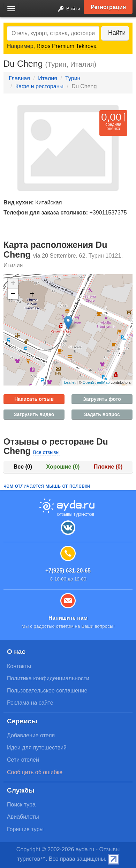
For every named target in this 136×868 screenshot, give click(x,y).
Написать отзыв (34, 399)
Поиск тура (21, 805)
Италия (47, 78)
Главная (19, 78)
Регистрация (108, 7)
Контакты (19, 666)
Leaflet (70, 382)
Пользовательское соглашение (47, 691)
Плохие (108, 467)
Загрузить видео (34, 414)
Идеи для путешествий (37, 748)
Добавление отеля (31, 735)
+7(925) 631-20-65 (68, 571)
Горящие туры (25, 829)
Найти (117, 33)
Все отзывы (46, 452)
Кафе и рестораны (39, 86)
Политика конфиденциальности (48, 678)
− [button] (13, 294)
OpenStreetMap (96, 382)
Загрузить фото (102, 399)
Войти (67, 9)
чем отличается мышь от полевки (47, 486)
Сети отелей (23, 760)
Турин (73, 78)
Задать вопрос (102, 414)
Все (23, 467)
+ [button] (13, 284)
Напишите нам (68, 618)
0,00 (111, 117)
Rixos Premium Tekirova (67, 46)
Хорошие (63, 467)
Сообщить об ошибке (35, 772)
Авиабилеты (23, 817)
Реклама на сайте (30, 703)
